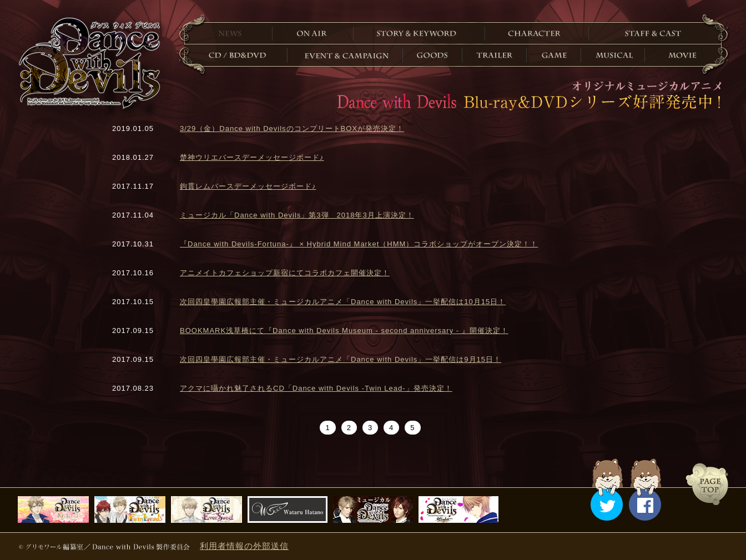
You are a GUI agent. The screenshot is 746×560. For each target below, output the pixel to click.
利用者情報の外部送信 (244, 546)
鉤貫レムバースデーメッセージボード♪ (248, 186)
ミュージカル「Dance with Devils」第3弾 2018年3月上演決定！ (297, 215)
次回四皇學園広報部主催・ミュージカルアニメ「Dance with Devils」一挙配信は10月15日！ (343, 302)
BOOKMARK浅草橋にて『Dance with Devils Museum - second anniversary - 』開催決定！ (344, 331)
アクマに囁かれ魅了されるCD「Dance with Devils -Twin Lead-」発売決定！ (316, 388)
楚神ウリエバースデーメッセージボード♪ (252, 157)
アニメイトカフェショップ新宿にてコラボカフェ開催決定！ (285, 273)
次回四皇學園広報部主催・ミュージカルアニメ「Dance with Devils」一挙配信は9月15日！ (341, 359)
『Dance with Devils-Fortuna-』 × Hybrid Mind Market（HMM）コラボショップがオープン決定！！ (359, 244)
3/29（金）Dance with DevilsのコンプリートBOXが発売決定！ (292, 128)
